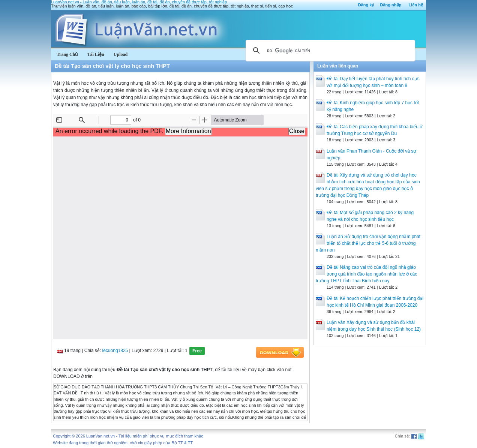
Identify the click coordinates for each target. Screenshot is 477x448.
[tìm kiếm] (329, 51)
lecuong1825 (115, 351)
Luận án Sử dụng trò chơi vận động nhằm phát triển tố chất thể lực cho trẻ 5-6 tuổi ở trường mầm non (368, 243)
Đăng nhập (391, 5)
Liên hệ (416, 5)
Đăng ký (366, 5)
